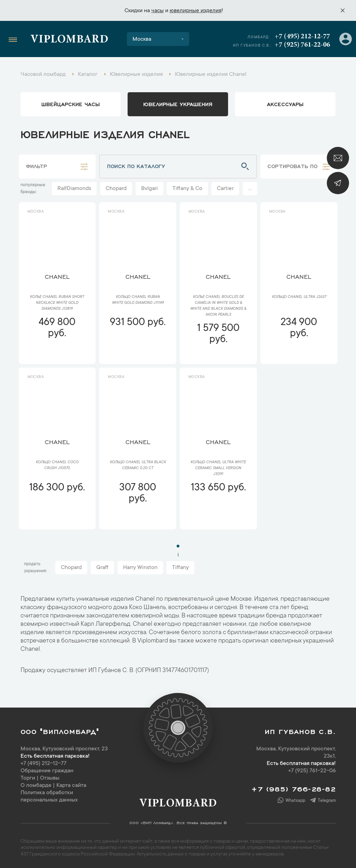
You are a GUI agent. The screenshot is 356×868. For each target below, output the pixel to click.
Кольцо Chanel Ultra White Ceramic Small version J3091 (218, 468)
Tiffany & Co (187, 189)
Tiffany (180, 568)
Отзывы (50, 778)
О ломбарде (36, 786)
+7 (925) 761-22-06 (302, 45)
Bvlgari (149, 189)
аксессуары (285, 104)
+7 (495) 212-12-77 (302, 37)
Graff (102, 568)
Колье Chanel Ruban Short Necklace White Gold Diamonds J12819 (57, 303)
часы (157, 11)
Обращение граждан (47, 771)
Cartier (225, 189)
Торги (28, 778)
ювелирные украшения (178, 104)
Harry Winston (140, 568)
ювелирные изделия (196, 11)
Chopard (116, 189)
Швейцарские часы (71, 104)
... (250, 189)
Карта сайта (71, 786)
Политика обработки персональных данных (49, 796)
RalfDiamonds (74, 189)
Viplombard (69, 40)
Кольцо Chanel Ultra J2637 (299, 297)
